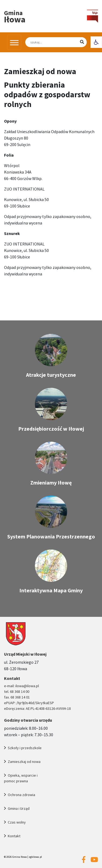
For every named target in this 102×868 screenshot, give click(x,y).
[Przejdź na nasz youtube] (94, 860)
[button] (96, 42)
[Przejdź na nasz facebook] (84, 860)
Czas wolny (17, 822)
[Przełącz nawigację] (14, 42)
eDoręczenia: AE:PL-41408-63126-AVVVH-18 (37, 708)
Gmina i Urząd (19, 808)
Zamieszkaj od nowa (24, 762)
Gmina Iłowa (20, 857)
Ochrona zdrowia (21, 795)
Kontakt (14, 836)
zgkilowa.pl (35, 857)
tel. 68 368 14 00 (17, 691)
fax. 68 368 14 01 (17, 697)
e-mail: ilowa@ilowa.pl (21, 686)
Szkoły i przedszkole (25, 748)
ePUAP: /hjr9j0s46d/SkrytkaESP (29, 703)
